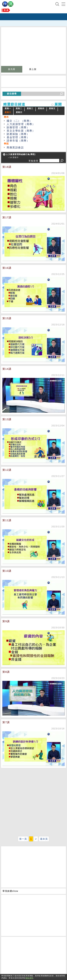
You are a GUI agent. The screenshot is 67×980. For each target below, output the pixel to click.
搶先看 (12, 69)
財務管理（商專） (18, 127)
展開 (58, 104)
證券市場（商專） (18, 141)
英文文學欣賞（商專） (21, 131)
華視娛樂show (10, 891)
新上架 (33, 69)
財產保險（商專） (18, 134)
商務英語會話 (15, 148)
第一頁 (23, 839)
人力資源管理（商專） (21, 124)
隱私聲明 (29, 978)
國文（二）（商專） (19, 121)
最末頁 (44, 839)
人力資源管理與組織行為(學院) (21, 154)
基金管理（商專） (18, 137)
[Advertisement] (33, 802)
